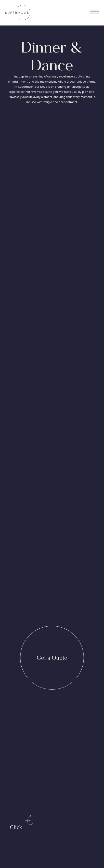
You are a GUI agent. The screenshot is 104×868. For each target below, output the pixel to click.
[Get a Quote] (52, 658)
